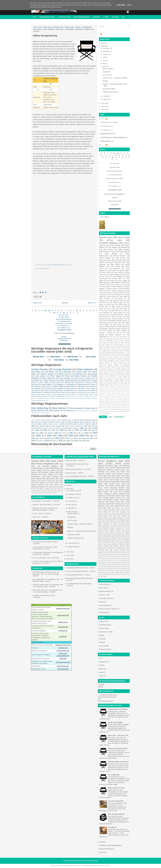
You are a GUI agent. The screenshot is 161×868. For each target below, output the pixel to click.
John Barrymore (110, 327)
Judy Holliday (122, 516)
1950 (81, 422)
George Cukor (81, 372)
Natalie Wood (102, 548)
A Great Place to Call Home (118, 709)
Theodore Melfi (69, 394)
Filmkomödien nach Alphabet (47, 17)
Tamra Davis (54, 411)
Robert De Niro (117, 317)
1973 (93, 426)
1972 (86, 426)
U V (59, 313)
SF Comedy (106, 17)
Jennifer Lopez (111, 474)
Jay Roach (92, 386)
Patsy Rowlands (124, 492)
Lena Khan (45, 413)
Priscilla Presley (125, 522)
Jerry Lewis (91, 357)
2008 (33, 438)
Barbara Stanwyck (116, 528)
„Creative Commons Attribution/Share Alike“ (57, 265)
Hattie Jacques (105, 463)
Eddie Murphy (115, 245)
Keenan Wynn (117, 279)
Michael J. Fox (123, 353)
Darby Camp (47, 27)
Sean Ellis (87, 398)
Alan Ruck (125, 361)
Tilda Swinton (110, 486)
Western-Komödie (105, 649)
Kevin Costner (112, 405)
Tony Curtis (103, 321)
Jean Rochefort (104, 299)
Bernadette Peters (114, 510)
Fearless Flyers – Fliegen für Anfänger (115, 78)
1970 (72, 426)
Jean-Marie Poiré (37, 380)
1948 (69, 422)
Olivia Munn (110, 570)
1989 (70, 430)
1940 (87, 420)
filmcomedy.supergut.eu (106, 701)
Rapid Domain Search (104, 866)
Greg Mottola (81, 392)
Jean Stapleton (113, 538)
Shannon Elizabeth (119, 550)
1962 (87, 424)
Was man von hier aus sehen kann (77, 464)
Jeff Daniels (119, 299)
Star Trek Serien (64, 315)
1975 (39, 428)
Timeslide (101, 685)
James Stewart (118, 313)
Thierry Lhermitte (123, 359)
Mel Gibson (108, 407)
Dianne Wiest (108, 480)
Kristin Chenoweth (124, 542)
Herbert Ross (90, 378)
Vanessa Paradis (116, 574)
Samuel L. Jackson (106, 333)
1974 (33, 428)
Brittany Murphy (109, 498)
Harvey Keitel (109, 347)
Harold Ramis (70, 386)
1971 (79, 426)
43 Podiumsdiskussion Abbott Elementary (79, 578)
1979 (63, 428)
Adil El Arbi (71, 396)
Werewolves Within (109, 89)
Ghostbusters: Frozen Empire (42, 501)
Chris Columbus (79, 390)
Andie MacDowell (104, 528)
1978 (57, 428)
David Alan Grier (58, 27)
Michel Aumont (116, 329)
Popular (103, 417)
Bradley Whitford (113, 365)
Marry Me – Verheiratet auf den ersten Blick (82, 531)
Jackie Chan (120, 347)
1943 (40, 422)
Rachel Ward (126, 570)
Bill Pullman (126, 283)
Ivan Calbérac (91, 392)
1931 (37, 420)
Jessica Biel (126, 514)
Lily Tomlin (126, 518)
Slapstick (102, 642)
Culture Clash (104, 621)
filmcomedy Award (38, 21)
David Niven (103, 323)
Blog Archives (120, 417)
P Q (89, 311)
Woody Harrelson (115, 335)
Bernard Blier (104, 307)
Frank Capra (70, 388)
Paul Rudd (115, 266)
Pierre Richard (120, 256)
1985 (37, 430)
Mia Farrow (52, 493)
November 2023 (74, 494)
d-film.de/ (63, 659)
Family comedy (69, 27)
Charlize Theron (119, 500)
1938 (75, 420)
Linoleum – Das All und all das (42, 505)
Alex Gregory (80, 396)
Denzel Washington (118, 397)
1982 (82, 428)
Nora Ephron (59, 408)
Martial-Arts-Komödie (106, 632)
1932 (43, 420)
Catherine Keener (117, 478)
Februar (106, 96)
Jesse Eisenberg (117, 373)
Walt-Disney (103, 612)
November (106, 51)
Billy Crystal (116, 307)
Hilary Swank (120, 560)
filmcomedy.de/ (63, 666)
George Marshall (62, 369)
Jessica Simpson (115, 540)
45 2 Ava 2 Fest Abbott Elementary (77, 571)
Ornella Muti (118, 570)
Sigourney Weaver (106, 470)
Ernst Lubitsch (59, 388)
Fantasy (78, 27)
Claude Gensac (36, 491)
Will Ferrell (121, 258)
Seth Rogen (111, 281)
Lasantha (77, 866)
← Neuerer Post (37, 303)
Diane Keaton (47, 491)
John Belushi (110, 375)
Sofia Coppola (67, 411)
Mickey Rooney (104, 355)
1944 (45, 422)
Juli (104, 57)
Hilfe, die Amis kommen (116, 814)
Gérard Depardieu (117, 295)
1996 (56, 433)
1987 (53, 430)
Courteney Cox (119, 532)
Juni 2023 (72, 505)
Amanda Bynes (111, 496)
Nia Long (113, 492)
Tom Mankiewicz (61, 396)
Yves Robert (60, 380)
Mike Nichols (57, 382)
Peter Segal (55, 376)
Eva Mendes (126, 534)
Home (35, 27)
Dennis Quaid (114, 343)
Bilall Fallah (89, 396)
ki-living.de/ (63, 631)
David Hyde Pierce (113, 367)
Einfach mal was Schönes (74, 469)
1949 (75, 422)
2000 (86, 433)
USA (101, 676)
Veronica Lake (117, 526)
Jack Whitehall (86, 27)
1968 (59, 426)
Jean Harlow (57, 491)
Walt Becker (79, 29)
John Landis (40, 376)
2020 (60, 441)
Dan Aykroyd (125, 252)
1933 (48, 420)
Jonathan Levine (49, 392)
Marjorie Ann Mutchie (38, 487)
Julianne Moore (106, 564)
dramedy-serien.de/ (63, 645)
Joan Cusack (110, 468)
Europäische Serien (64, 330)
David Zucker (78, 378)
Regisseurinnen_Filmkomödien (82, 17)
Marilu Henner (114, 546)
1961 (81, 424)
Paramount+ (64, 340)
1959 (68, 424)
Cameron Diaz (120, 498)
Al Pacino (113, 387)
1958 (62, 424)
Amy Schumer (125, 508)
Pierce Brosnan (115, 355)
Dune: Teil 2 (36, 517)
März (105, 67)
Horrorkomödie (104, 628)
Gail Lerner (88, 411)
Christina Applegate (110, 488)
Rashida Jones (102, 572)
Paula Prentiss (106, 522)
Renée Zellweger (103, 524)
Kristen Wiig (102, 476)
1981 (75, 428)
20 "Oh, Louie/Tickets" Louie (42, 558)
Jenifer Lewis (122, 538)
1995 (49, 433)
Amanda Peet (126, 526)
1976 (45, 428)
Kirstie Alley (114, 490)
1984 (96, 428)
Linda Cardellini (113, 544)
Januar (105, 99)
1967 (53, 426)
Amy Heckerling (40, 408)
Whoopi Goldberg (119, 494)
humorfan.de (63, 627)
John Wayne (102, 405)
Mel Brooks (73, 357)
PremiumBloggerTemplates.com (89, 866)
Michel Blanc (109, 381)
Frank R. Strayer (47, 374)
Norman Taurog (84, 382)
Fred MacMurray (115, 268)
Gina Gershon (122, 558)
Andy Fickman (36, 388)
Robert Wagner (122, 331)
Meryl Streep (121, 484)
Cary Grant (117, 272)
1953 (33, 424)
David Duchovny (123, 395)
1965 (41, 426)
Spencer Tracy (110, 319)
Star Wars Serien (64, 317)
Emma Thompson (118, 556)
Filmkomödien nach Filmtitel (64, 323)
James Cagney (104, 373)
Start (34, 17)
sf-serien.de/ (63, 648)
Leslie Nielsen (54, 485)
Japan (101, 672)
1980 (69, 428)
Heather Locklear (121, 536)
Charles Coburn (120, 391)
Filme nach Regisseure (64, 17)
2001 (95, 433)
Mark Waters (49, 380)
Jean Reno (126, 275)
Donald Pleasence (107, 369)
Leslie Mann (111, 476)
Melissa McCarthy (37, 485)
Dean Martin (111, 254)
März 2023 (72, 512)
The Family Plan (114, 775)
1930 (32, 420)
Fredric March (125, 323)
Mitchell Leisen (70, 382)
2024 (103, 43)
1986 (45, 430)
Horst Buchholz (111, 399)
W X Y (67, 313)
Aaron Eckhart (116, 385)
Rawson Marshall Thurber (86, 384)
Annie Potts (121, 496)
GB (100, 665)
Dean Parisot (91, 390)
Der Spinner (112, 827)
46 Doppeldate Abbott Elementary (77, 568)
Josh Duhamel (123, 327)
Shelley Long (102, 526)
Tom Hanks (59, 481)
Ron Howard (35, 386)
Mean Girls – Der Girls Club (118, 736)
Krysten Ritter (107, 566)
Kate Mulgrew (115, 564)
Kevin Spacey (120, 379)
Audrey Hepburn (103, 510)
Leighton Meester (117, 518)
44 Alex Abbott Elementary (74, 575)
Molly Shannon (103, 492)
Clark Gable (124, 341)
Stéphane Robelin (125, 411)
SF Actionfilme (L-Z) (64, 328)
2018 (47, 441)
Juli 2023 (71, 501)
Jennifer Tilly (114, 504)
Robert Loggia (118, 303)
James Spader (124, 401)
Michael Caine (123, 315)
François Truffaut (58, 386)
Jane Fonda (112, 514)
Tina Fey (109, 526)
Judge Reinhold (114, 301)
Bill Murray (126, 247)
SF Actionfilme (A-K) (64, 326)
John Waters (52, 398)
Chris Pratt (121, 393)
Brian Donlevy (123, 321)
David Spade (103, 343)
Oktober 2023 (73, 498)
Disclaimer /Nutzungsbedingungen (110, 845)
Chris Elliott (123, 309)
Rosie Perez (60, 29)
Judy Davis (113, 516)
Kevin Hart (126, 285)
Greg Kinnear (103, 295)
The (54, 313)
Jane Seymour (102, 562)
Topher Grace (103, 361)
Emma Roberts (117, 534)
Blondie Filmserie (105, 591)
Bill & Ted (102, 588)
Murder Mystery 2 (108, 69)
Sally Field (109, 550)
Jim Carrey (116, 285)
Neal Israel (44, 390)
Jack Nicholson (104, 313)
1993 (33, 433)
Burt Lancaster (110, 391)
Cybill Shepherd (115, 554)
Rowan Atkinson (126, 409)
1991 (85, 430)
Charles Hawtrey (38, 468)
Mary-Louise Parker (108, 568)
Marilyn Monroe (120, 506)
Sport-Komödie (104, 646)
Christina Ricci (107, 512)
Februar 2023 (73, 543)
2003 (49, 436)
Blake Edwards (85, 369)
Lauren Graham (115, 566)
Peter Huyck (79, 398)
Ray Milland (126, 355)
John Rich (125, 403)
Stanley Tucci (123, 319)
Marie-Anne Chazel (104, 520)
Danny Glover (112, 395)
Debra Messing (107, 534)
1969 (66, 426)
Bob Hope (120, 339)
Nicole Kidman (102, 570)
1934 (53, 420)
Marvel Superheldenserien (64, 319)
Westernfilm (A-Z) (107, 141)
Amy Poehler (116, 508)
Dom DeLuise (103, 311)
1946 (57, 422)
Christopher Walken (113, 275)
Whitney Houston (125, 574)
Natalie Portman (125, 546)
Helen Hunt (112, 560)
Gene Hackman (118, 345)
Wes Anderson (49, 378)
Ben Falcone (47, 388)
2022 (123, 17)
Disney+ (64, 337)
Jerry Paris (80, 388)
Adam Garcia (104, 387)
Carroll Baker (106, 554)
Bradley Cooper (118, 389)
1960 (75, 424)
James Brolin (114, 401)
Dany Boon (55, 357)
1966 (47, 426)
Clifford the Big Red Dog (45, 36)
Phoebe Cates (115, 522)
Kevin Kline (106, 303)
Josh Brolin (111, 377)
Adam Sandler (124, 250)
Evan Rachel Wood (113, 558)
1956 (51, 424)
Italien (101, 669)
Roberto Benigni (115, 409)
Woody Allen (38, 357)
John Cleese (37, 29)
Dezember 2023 (74, 491)
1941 (94, 420)
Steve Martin (105, 258)
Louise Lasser (109, 506)
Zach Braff (80, 394)
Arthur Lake (114, 240)
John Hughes (115, 17)
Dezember (106, 48)
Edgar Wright (71, 392)
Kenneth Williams (108, 243)
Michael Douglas (111, 353)
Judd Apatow (71, 384)
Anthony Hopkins (104, 363)
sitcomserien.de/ (63, 651)
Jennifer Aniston (122, 463)
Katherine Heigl (109, 482)
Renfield (105, 81)
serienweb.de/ (63, 669)
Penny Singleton (45, 464)
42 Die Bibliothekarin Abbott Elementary (79, 584)
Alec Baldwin (116, 283)
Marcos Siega (61, 398)
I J (67, 311)
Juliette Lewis (107, 518)
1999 (79, 433)
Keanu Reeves (123, 377)
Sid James (113, 247)
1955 (45, 424)
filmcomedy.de (79, 861)
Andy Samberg (122, 387)
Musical (102, 635)
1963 (93, 424)
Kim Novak (122, 564)
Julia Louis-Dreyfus (104, 542)
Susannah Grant (42, 400)
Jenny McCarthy (122, 562)
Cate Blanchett (107, 500)
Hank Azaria (114, 371)
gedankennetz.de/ (63, 609)
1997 (64, 433)
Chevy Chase (111, 309)
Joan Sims (124, 461)
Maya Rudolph (110, 484)
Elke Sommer (110, 502)
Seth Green (111, 305)
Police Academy (104, 605)
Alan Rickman (123, 337)
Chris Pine (111, 393)
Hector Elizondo (115, 262)
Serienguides (97, 17)
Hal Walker (106, 325)
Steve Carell (106, 272)
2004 (60, 436)
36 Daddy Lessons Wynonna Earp (44, 595)
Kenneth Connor (109, 252)
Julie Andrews (43, 493)
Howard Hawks (46, 384)
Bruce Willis (105, 285)
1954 (38, 424)
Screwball (102, 639)
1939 (81, 420)
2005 (71, 436)
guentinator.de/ (63, 615)
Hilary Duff (106, 504)
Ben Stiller (74, 360)
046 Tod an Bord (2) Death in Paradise (45, 542)
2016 (33, 441)
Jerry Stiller (116, 403)
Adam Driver (126, 385)
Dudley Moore (103, 371)
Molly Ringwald (121, 520)
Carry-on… (103, 595)
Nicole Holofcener (38, 411)
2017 (41, 441)
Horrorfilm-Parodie (105, 625)
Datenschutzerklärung (106, 849)
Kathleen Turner (104, 490)
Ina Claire (105, 538)
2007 (92, 436)
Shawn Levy (63, 374)
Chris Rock (105, 291)
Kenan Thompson (49, 29)
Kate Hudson (122, 504)
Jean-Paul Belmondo (105, 403)
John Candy (106, 276)
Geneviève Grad (125, 512)
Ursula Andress (106, 574)
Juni (104, 60)
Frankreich (103, 662)
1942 (33, 422)
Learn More (121, 5)
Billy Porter (89, 394)
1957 (56, 424)
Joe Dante (35, 390)
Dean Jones (114, 323)
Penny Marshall (76, 408)
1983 (89, 428)
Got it (129, 5)
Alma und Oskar (71, 473)
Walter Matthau (104, 283)
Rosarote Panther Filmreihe (108, 609)
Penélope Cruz (121, 548)
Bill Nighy (112, 321)
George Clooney (112, 293)
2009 (41, 438)
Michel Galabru (125, 271)
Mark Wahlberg (118, 286)
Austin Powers (104, 584)
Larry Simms (108, 250)
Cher (123, 530)
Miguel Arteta (42, 396)
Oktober (106, 54)
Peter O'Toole (120, 381)
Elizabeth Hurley (124, 488)
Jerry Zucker (91, 388)
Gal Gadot (116, 512)
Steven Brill (46, 386)
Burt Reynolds (125, 289)
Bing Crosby (108, 389)
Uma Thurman (122, 552)
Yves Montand (105, 413)
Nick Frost (126, 329)
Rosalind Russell (124, 524)
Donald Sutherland (122, 369)
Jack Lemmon (55, 483)
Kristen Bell (114, 542)
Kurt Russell (122, 405)
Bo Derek (127, 528)
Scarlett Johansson (105, 494)
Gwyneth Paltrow (103, 514)
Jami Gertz (127, 560)
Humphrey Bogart (104, 401)
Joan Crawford (125, 540)
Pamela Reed (111, 548)
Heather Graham (111, 536)
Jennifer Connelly (112, 562)
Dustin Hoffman (125, 343)
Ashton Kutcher (112, 289)
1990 (77, 430)
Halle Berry (105, 560)
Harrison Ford (124, 371)
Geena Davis (102, 536)
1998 (71, 433)
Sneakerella (106, 72)
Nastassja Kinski (125, 568)
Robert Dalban (107, 331)
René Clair (105, 357)
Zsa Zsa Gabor (102, 576)
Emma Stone (120, 502)
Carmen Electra (103, 530)
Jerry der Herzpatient (116, 801)
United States (70, 29)
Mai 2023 (71, 508)
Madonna (122, 544)
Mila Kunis (107, 508)
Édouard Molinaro (73, 380)
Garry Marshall (65, 372)
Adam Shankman (65, 378)
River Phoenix (105, 409)
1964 (33, 426)
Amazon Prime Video (64, 339)
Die (49, 311)
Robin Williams (118, 276)
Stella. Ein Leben (71, 460)
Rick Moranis (103, 317)
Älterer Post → (93, 303)
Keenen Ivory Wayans (106, 379)
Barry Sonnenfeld (65, 390)
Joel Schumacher (41, 398)
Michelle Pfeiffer (124, 490)
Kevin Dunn (126, 301)
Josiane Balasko (103, 516)
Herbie (101, 602)
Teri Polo (106, 552)
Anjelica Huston (120, 470)
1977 (51, 428)
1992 (93, 430)
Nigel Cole (70, 398)
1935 (59, 420)
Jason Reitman (36, 392)
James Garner (111, 349)
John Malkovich (104, 351)
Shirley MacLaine (123, 468)
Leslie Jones (102, 544)
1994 (41, 433)
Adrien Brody (123, 305)
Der (45, 311)
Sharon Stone (111, 572)
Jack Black (123, 297)
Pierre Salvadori (58, 394)
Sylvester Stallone (104, 385)
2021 (40, 27)
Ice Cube (124, 311)
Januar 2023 (72, 547)
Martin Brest (35, 394)
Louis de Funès (105, 260)
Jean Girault (92, 374)
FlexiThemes (60, 866)
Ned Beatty (117, 407)
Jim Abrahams (59, 384)
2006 (82, 436)
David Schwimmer (104, 397)
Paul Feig (54, 390)
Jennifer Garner (119, 480)
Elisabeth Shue (123, 554)
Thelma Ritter (113, 552)
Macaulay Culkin (117, 351)
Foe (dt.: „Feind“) (38, 513)
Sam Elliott (124, 383)
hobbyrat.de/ (63, 622)
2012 (67, 438)
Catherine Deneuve (114, 530)
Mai (104, 64)
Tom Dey (51, 396)
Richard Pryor (126, 407)
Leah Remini (124, 566)
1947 (63, 422)
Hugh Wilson (81, 386)
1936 (64, 420)
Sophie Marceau (120, 572)
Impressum (49, 21)
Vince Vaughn (123, 281)
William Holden (114, 361)
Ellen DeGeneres (108, 556)
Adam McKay (85, 380)
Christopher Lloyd (111, 341)
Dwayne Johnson (118, 291)
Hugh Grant (115, 311)
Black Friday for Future (116, 788)
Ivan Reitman (78, 374)
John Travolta (111, 315)
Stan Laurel (114, 411)
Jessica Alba (106, 540)
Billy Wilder (36, 372)
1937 (70, 420)
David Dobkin (61, 392)
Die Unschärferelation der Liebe (76, 476)
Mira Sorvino (117, 568)
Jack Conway (117, 325)
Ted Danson (112, 359)
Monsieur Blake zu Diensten (118, 762)
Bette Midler (107, 478)
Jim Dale (119, 260)
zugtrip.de (63, 637)
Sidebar (100, 687)
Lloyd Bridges (103, 329)
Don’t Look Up (107, 75)
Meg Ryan (113, 520)
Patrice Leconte (45, 394)
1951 (87, 422)
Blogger (96, 861)
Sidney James (105, 411)
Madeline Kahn (119, 482)
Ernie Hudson (106, 345)
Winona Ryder (120, 486)
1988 (62, 430)
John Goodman (123, 349)
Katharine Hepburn (123, 474)
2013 (75, 438)
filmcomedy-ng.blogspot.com (107, 697)
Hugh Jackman (123, 399)
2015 (92, 438)
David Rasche (126, 367)
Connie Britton (109, 532)
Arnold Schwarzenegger (106, 339)
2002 (39, 436)
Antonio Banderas (119, 363)
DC (59, 321)
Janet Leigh (119, 514)
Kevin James (106, 286)
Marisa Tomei (120, 476)
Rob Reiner (59, 360)
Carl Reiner (50, 372)
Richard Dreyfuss (112, 383)
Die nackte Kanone (105, 598)
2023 (84, 441)
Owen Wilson (37, 470)
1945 (51, 422)
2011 (57, 438)
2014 (84, 438)
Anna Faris (118, 465)
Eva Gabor (104, 558)
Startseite (65, 303)
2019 (54, 441)
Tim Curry (119, 333)
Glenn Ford (124, 293)
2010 (49, 438)
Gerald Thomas (40, 369)
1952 (93, 422)
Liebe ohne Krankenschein (118, 749)
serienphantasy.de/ (63, 662)
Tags (110, 417)
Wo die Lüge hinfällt (115, 722)
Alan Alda (113, 337)
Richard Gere (118, 357)
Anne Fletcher (78, 411)
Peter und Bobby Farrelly (76, 376)
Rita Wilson (114, 524)
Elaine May (90, 408)
